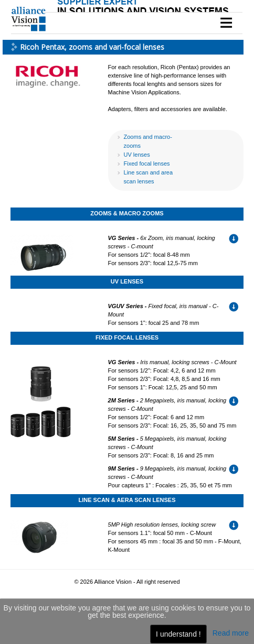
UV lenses (137, 155)
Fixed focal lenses (147, 163)
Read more (231, 633)
